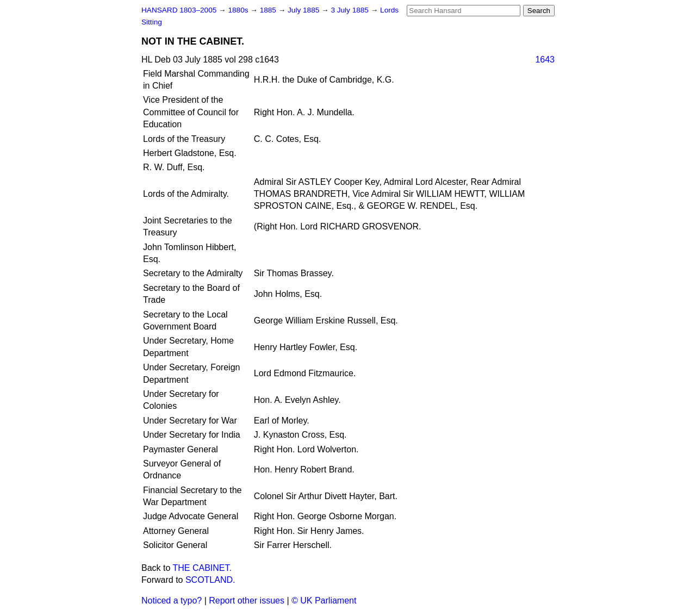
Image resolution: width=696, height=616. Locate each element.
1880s (239, 10)
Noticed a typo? (172, 601)
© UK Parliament (324, 601)
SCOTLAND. (210, 580)
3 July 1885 (350, 10)
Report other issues (247, 601)
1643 (545, 60)
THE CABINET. (202, 568)
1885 (269, 10)
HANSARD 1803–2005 (179, 10)
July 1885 (304, 10)
